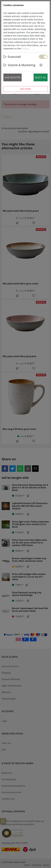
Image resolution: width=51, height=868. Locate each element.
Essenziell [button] (12, 57)
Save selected (13, 77)
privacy (25, 49)
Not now (26, 89)
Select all (41, 77)
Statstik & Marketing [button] (19, 65)
